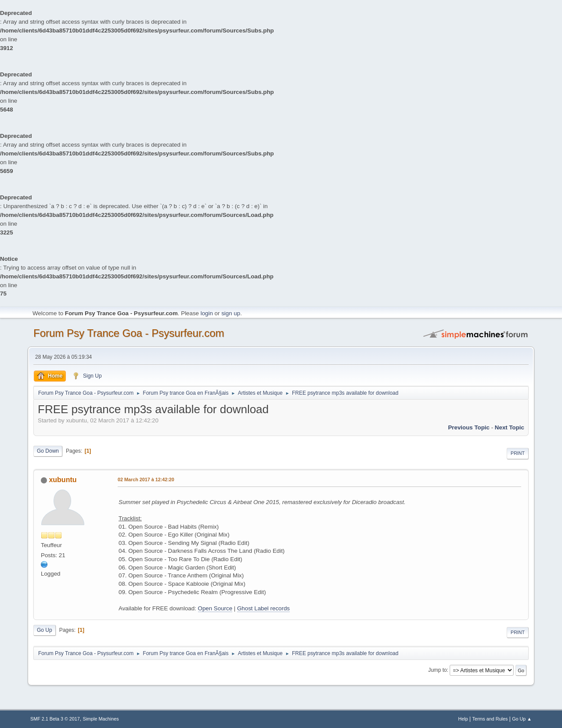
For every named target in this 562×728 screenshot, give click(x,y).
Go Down (48, 451)
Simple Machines (101, 719)
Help (463, 719)
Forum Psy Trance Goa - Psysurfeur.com (129, 333)
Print (518, 453)
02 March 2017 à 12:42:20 (146, 479)
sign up (231, 313)
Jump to (438, 670)
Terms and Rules (490, 719)
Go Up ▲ (522, 719)
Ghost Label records (263, 608)
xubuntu (63, 480)
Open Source (215, 608)
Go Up (45, 630)
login (207, 313)
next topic (510, 427)
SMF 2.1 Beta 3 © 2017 (55, 719)
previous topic (469, 427)
